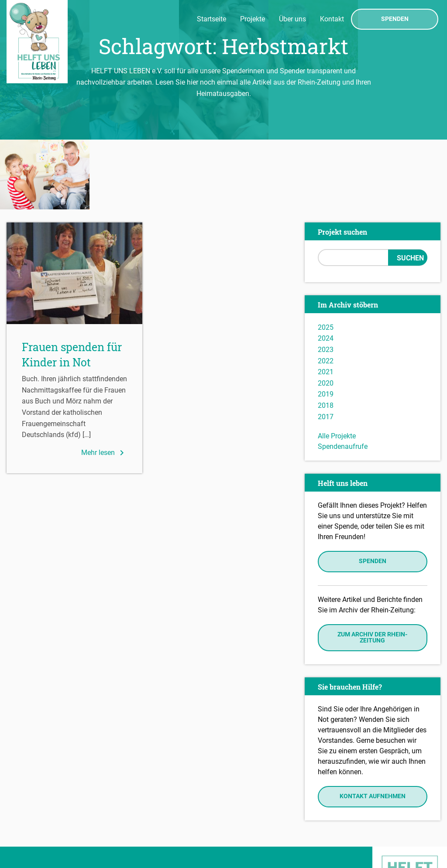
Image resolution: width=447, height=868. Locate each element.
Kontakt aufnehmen (373, 727)
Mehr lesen (104, 383)
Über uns (292, 19)
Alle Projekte (337, 366)
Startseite (211, 19)
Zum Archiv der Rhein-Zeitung (372, 568)
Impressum (26, 825)
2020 (326, 313)
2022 (326, 291)
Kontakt (332, 19)
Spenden (395, 19)
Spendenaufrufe (343, 377)
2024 (326, 269)
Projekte (253, 19)
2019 (326, 325)
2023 (326, 280)
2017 (326, 347)
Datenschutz (29, 837)
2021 (326, 302)
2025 (326, 258)
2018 (326, 336)
